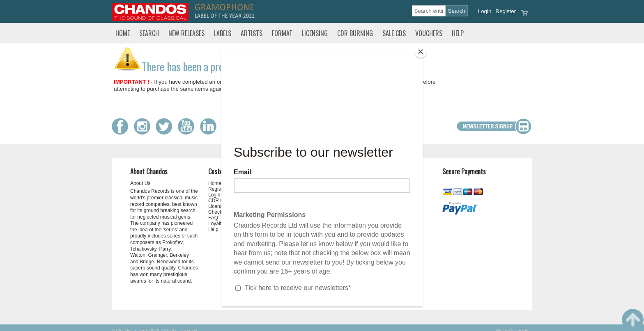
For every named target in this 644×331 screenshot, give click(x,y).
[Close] (421, 52)
